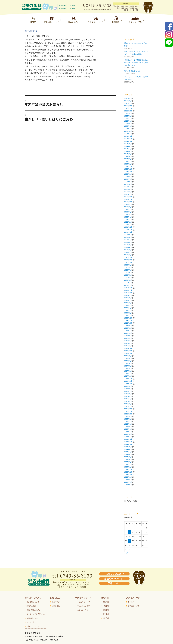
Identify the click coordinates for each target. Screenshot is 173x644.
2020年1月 (128, 285)
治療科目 (106, 602)
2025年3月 (128, 129)
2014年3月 (128, 462)
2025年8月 (128, 116)
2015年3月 (128, 432)
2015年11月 (128, 411)
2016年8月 (128, 389)
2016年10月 (128, 384)
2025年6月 (128, 121)
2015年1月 (128, 437)
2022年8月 (128, 207)
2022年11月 (128, 199)
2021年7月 (128, 240)
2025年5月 (128, 124)
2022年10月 (128, 202)
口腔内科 (106, 618)
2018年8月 (128, 328)
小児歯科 (106, 610)
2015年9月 (128, 416)
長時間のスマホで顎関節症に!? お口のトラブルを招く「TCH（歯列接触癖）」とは (136, 63)
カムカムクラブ (83, 610)
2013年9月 (128, 477)
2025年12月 (128, 106)
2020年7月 (128, 270)
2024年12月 (128, 136)
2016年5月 (128, 396)
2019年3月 (128, 310)
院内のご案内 (31, 606)
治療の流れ (56, 606)
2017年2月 (128, 374)
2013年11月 (128, 472)
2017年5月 (128, 366)
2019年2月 (128, 313)
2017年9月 (128, 356)
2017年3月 (128, 371)
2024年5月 (128, 154)
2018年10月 (128, 323)
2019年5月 (128, 305)
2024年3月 (128, 159)
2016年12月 (128, 379)
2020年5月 (128, 275)
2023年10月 (128, 172)
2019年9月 (128, 295)
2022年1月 (128, 225)
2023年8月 (128, 177)
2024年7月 (128, 149)
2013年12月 (128, 469)
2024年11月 (128, 139)
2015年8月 (128, 419)
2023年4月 (128, 187)
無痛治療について (33, 618)
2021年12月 (128, 227)
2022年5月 (128, 214)
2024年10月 (128, 141)
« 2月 (126, 553)
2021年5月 (128, 245)
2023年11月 (128, 169)
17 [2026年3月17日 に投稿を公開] (130, 541)
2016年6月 (128, 394)
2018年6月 (128, 333)
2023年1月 (128, 194)
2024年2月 (128, 161)
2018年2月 (128, 343)
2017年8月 (128, 358)
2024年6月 (128, 151)
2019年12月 (128, 288)
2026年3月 (128, 98)
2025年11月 (128, 108)
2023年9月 (128, 174)
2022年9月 (128, 204)
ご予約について (133, 606)
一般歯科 (106, 606)
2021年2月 (128, 252)
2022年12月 (128, 197)
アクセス (131, 602)
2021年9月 (128, 235)
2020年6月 (128, 273)
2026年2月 (128, 101)
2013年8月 (128, 480)
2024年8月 (128, 146)
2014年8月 (128, 449)
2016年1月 (128, 406)
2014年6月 (128, 454)
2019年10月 (128, 293)
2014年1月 (128, 467)
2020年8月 (128, 267)
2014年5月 (128, 457)
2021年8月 (128, 237)
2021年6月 (128, 242)
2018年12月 (128, 318)
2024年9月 (128, 144)
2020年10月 (128, 262)
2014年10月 (128, 444)
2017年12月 (128, 348)
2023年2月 (128, 192)
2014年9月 (128, 447)
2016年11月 (128, 381)
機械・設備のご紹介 (34, 610)
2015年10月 (128, 414)
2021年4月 (128, 247)
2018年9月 (128, 326)
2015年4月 (128, 429)
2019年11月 (128, 290)
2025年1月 (128, 134)
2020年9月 (128, 265)
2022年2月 (128, 222)
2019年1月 (128, 315)
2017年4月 (128, 368)
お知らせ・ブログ (33, 626)
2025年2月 (128, 131)
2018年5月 (128, 336)
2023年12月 (128, 166)
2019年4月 (128, 308)
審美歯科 (106, 614)
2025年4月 (128, 126)
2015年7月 (128, 421)
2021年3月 (128, 250)
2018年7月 (128, 331)
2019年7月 (128, 300)
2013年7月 (128, 482)
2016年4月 (128, 399)
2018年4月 (128, 338)
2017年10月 (128, 353)
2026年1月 (128, 103)
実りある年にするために (133, 71)
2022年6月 (128, 212)
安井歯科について (33, 602)
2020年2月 (128, 283)
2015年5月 (128, 427)
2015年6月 (128, 424)
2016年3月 (128, 401)
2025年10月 (128, 111)
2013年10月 (128, 475)
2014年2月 (128, 464)
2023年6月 (128, 182)
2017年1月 (128, 376)
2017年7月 (128, 361)
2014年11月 (128, 442)
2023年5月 (128, 184)
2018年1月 (128, 346)
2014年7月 (128, 452)
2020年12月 (128, 257)
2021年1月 (128, 255)
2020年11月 (128, 260)
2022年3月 (128, 219)
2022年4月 (128, 217)
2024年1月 (128, 164)
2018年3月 (128, 341)
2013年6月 (128, 485)
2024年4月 (128, 156)
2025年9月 (128, 113)
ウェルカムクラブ (83, 606)
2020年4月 (128, 278)
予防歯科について (83, 602)
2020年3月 (128, 280)
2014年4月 (128, 459)
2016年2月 (128, 404)
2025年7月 (128, 118)
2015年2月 (128, 434)
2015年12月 (128, 409)
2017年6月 (128, 363)
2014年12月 (128, 439)
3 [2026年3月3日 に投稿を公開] (130, 532)
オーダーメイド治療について (37, 614)
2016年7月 (128, 391)
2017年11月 (128, 351)
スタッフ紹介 (31, 622)
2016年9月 (128, 386)
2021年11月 (128, 230)
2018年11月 (128, 320)
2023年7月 (128, 179)
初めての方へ (57, 602)
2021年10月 (128, 232)
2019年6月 (128, 303)
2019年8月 (128, 298)
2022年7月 (128, 209)
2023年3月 (128, 189)
